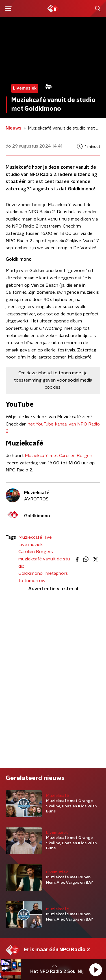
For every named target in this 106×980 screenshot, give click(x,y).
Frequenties (18, 837)
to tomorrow (32, 581)
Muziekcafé (30, 537)
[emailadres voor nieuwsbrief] (53, 897)
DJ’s (10, 814)
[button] (96, 970)
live (48, 537)
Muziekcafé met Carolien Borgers (59, 456)
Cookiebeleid (19, 951)
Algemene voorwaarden (30, 936)
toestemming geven (35, 380)
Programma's (19, 826)
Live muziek (31, 545)
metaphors (57, 573)
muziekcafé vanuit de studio (44, 563)
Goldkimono (31, 573)
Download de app (77, 826)
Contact (67, 814)
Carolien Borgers (36, 552)
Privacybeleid (72, 936)
